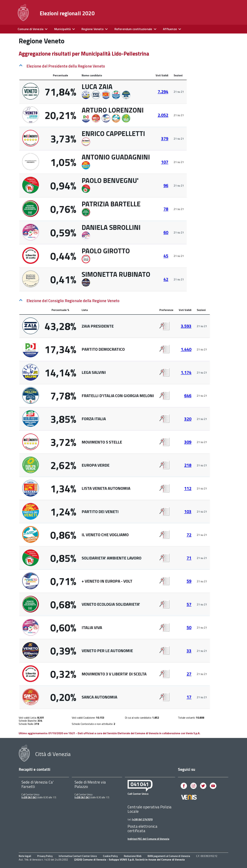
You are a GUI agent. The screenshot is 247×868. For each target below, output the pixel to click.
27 (189, 674)
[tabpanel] (103, 183)
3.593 (186, 326)
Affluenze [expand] (170, 29)
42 (166, 279)
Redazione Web (133, 856)
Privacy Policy (45, 856)
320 (188, 419)
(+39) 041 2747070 (142, 819)
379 (165, 139)
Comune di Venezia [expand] (31, 29)
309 (188, 442)
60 (166, 232)
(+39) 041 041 (29, 797)
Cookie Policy (110, 856)
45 (166, 256)
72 (189, 535)
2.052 (163, 115)
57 (189, 604)
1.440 (186, 349)
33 (189, 651)
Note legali (25, 856)
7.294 (163, 92)
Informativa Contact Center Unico (78, 856)
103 (188, 512)
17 (189, 697)
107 (165, 162)
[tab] (103, 65)
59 (189, 581)
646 (188, 396)
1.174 (186, 372)
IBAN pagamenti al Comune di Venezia (169, 856)
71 (189, 558)
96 (166, 185)
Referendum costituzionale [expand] (133, 29)
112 (188, 488)
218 (188, 465)
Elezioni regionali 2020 (67, 13)
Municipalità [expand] (62, 29)
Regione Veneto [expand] (93, 29)
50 (189, 627)
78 (166, 209)
